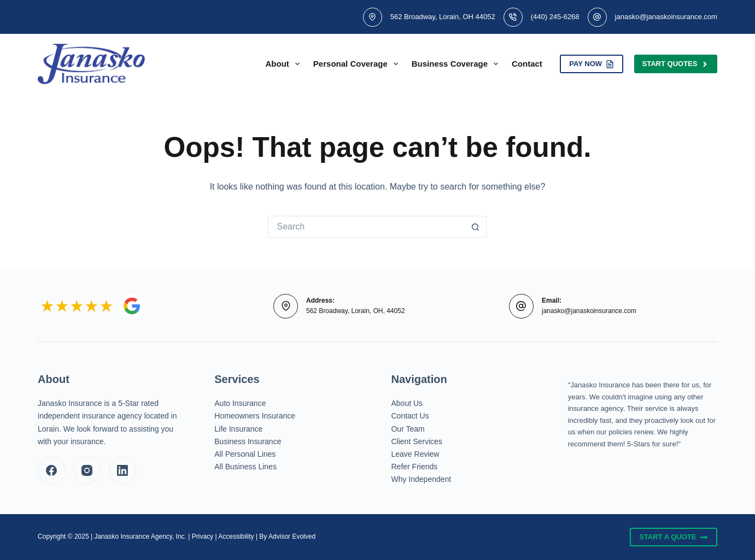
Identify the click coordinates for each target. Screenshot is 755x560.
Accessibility (236, 537)
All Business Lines (245, 467)
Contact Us (410, 416)
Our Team (408, 429)
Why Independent (421, 479)
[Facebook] (51, 470)
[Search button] (476, 227)
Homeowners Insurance (255, 416)
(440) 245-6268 (555, 17)
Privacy (203, 537)
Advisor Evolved (292, 537)
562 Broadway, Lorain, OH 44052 (443, 17)
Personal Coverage (358, 64)
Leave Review (415, 454)
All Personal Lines (245, 454)
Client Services (416, 441)
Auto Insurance (240, 403)
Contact (527, 64)
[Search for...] (366, 227)
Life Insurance (238, 429)
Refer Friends (414, 467)
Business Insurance (248, 441)
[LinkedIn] (122, 470)
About (285, 64)
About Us (407, 403)
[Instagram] (87, 470)
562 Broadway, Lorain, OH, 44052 (356, 311)
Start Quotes (676, 64)
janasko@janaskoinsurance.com (666, 17)
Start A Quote (674, 537)
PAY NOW (591, 64)
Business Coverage (457, 64)
